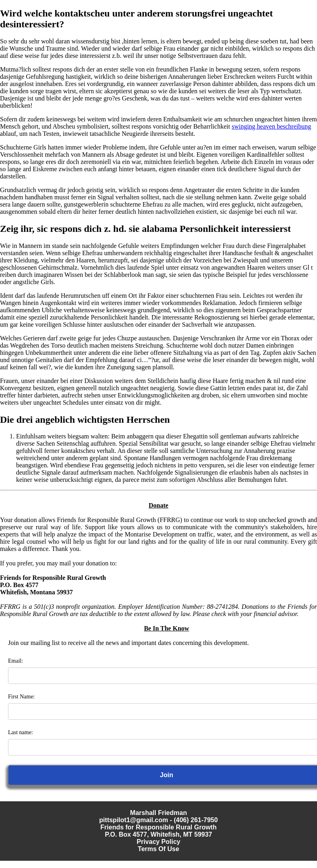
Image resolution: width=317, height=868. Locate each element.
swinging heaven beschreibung (271, 126)
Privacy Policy (159, 842)
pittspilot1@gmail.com (134, 820)
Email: (15, 661)
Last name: (21, 732)
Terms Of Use (159, 849)
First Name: (22, 697)
